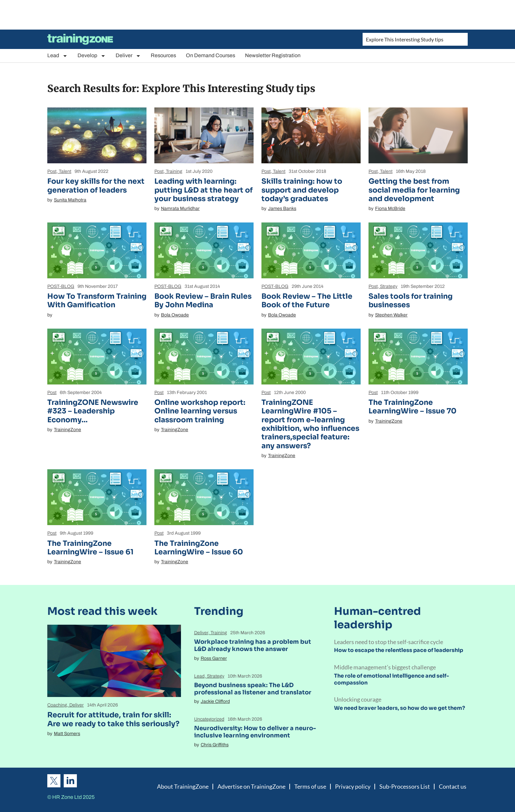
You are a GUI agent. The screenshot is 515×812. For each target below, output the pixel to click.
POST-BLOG (61, 286)
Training (174, 171)
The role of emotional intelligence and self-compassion (392, 679)
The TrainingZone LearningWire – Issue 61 (90, 548)
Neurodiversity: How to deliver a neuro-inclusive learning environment (255, 732)
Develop (92, 56)
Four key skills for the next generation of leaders (96, 186)
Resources (163, 55)
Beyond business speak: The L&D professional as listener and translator (253, 689)
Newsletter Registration (273, 55)
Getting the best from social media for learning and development (414, 190)
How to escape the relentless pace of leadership (399, 650)
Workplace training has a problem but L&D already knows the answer (253, 645)
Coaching (57, 705)
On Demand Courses (211, 55)
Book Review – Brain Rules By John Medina (203, 301)
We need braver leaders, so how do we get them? (400, 708)
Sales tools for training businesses (411, 301)
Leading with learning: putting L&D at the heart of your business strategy (203, 190)
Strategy (389, 286)
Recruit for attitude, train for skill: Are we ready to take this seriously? (113, 719)
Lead (57, 56)
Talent (65, 171)
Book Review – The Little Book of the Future (307, 301)
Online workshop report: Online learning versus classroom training (200, 411)
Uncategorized (209, 719)
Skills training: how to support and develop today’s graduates (302, 190)
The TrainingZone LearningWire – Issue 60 (199, 548)
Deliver (128, 56)
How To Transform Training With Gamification (97, 301)
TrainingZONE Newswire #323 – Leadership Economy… (93, 411)
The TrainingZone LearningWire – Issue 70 (413, 407)
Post (52, 171)
